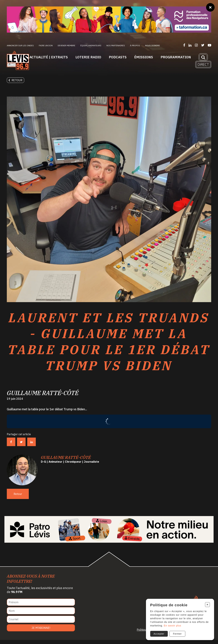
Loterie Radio (88, 57)
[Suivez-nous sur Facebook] (184, 45)
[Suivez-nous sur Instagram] (196, 45)
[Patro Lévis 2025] (109, 533)
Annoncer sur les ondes (20, 45)
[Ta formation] (109, 20)
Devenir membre (67, 45)
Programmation (176, 57)
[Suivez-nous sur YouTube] (209, 45)
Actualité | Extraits (49, 57)
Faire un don (46, 45)
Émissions (144, 57)
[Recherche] (203, 57)
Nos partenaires (116, 45)
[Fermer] (210, 7)
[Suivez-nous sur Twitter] (203, 45)
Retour (15, 80)
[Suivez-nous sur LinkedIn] (190, 45)
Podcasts (118, 57)
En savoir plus (172, 625)
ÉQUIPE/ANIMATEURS (91, 45)
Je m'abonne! (41, 632)
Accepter (159, 633)
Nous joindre (153, 45)
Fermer (177, 633)
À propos (135, 45)
